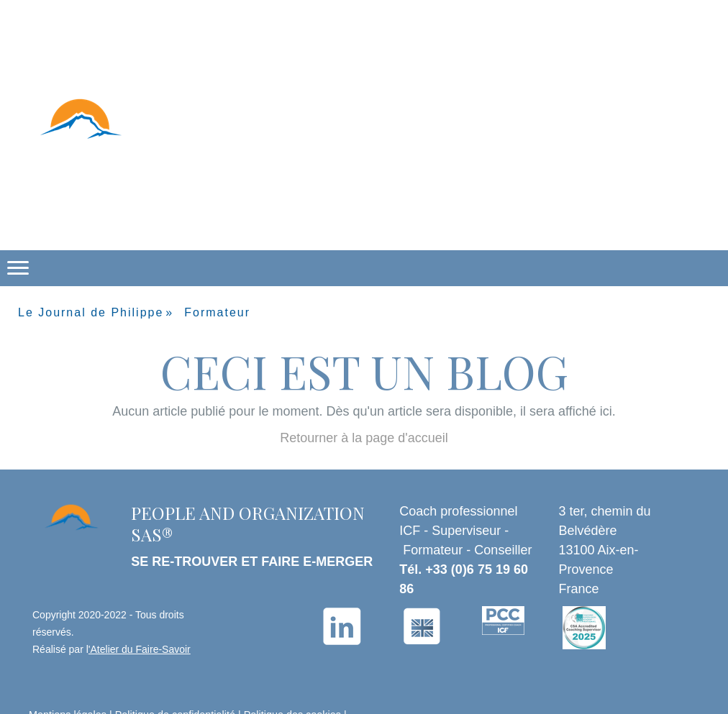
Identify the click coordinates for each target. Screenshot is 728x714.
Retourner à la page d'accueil (364, 438)
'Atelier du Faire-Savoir (140, 649)
